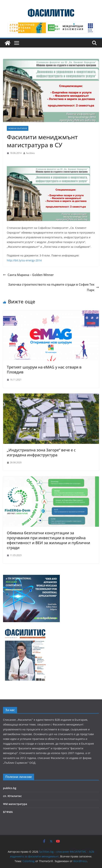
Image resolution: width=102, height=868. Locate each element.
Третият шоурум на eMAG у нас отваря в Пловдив (44, 370)
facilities (30, 153)
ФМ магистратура (15, 804)
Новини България (18, 128)
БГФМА (8, 812)
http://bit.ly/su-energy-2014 (24, 260)
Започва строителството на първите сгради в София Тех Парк (54, 287)
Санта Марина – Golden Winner (28, 275)
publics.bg (10, 788)
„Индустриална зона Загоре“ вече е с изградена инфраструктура (41, 452)
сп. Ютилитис (12, 796)
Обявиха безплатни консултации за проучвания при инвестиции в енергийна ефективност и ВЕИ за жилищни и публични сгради (48, 540)
